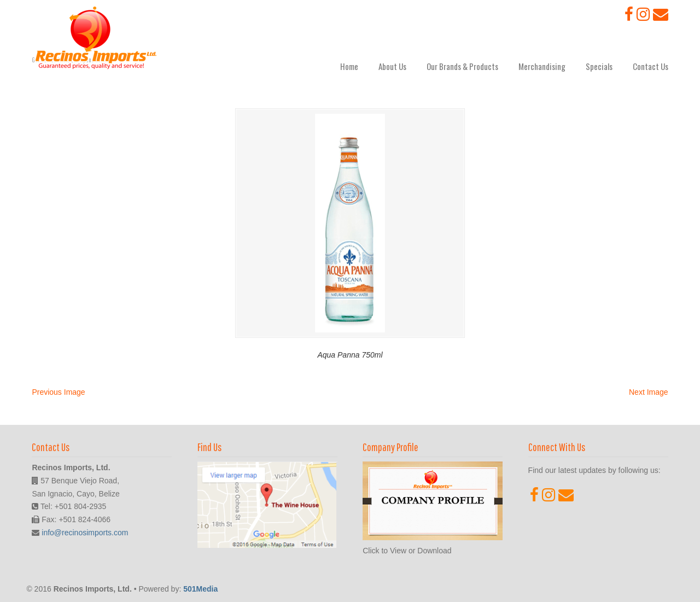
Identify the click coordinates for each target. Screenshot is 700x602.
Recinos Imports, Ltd (96, 38)
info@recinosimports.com (85, 533)
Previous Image (58, 392)
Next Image (649, 392)
